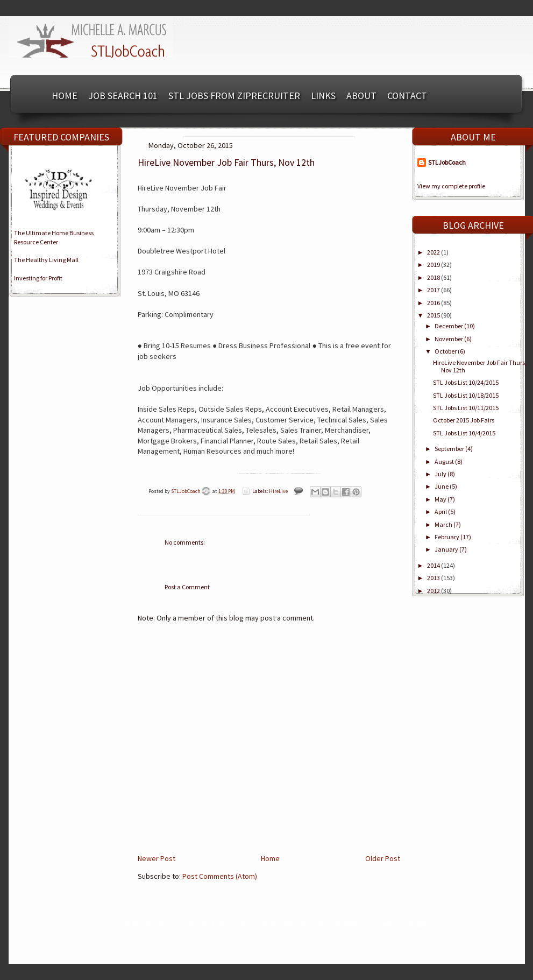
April (441, 512)
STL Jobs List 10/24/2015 (466, 382)
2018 (434, 277)
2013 (434, 578)
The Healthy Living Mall (46, 260)
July (441, 474)
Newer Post (157, 858)
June (442, 486)
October (446, 351)
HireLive (278, 491)
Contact (407, 96)
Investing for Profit (38, 278)
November (449, 339)
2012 (434, 591)
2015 (434, 315)
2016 (434, 303)
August (445, 461)
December (449, 326)
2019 (434, 265)
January (447, 549)
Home (65, 96)
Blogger (418, 924)
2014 (434, 565)
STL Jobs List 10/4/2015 (464, 433)
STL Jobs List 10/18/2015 (466, 395)
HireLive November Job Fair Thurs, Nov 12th (480, 366)
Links (323, 96)
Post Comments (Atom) (220, 876)
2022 (434, 252)
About (361, 96)
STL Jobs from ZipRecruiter (234, 96)
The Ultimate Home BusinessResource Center (54, 237)
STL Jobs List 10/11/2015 (466, 408)
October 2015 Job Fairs (464, 420)
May (441, 499)
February (447, 537)
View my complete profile (451, 186)
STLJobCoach (186, 491)
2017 (434, 290)
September (450, 449)
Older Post (383, 858)
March (444, 524)
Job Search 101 (123, 96)
